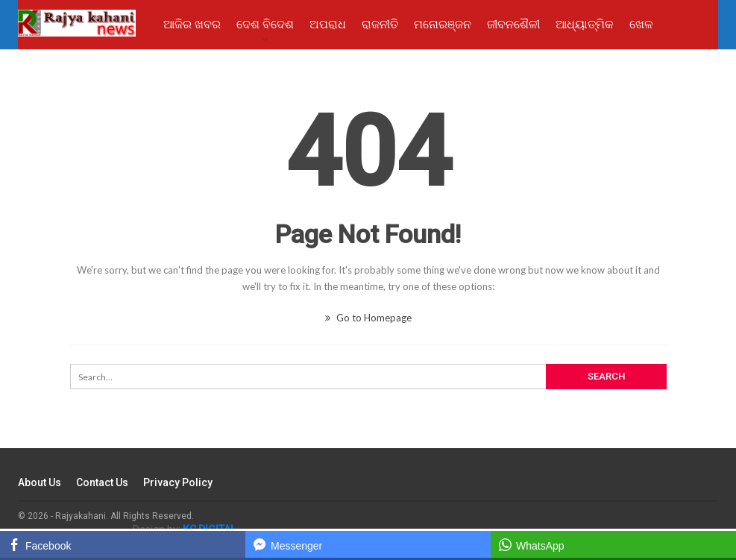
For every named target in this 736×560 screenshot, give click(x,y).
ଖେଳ (641, 24)
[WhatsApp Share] (613, 544)
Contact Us (102, 482)
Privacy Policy (178, 482)
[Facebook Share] (123, 544)
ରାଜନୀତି (380, 24)
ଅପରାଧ (328, 24)
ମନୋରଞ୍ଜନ (443, 24)
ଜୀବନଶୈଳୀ (513, 24)
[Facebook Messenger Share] (368, 544)
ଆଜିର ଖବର (192, 24)
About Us (40, 482)
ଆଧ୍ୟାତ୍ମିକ (585, 24)
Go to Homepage (368, 318)
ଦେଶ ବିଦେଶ (265, 24)
